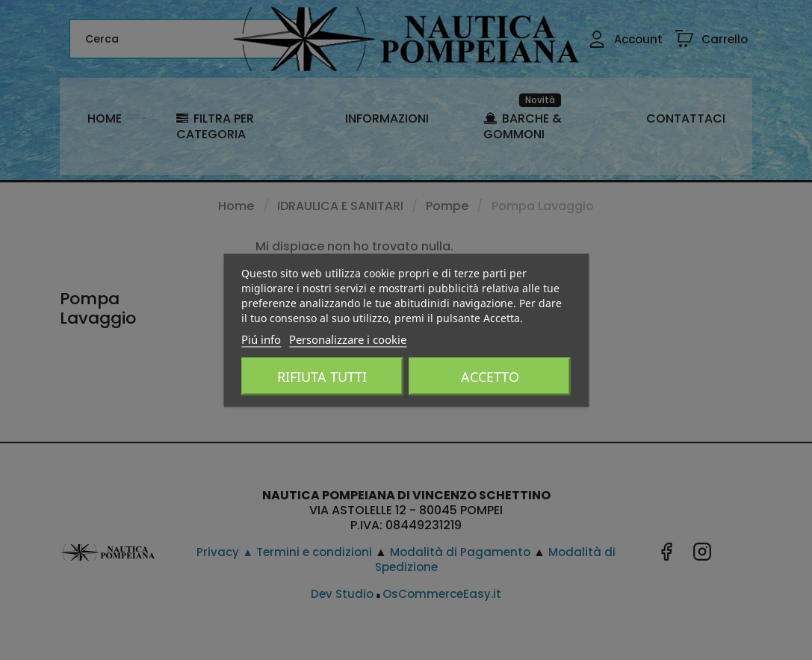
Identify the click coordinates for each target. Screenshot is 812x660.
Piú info (261, 339)
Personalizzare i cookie (348, 339)
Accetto (490, 376)
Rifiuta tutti (322, 376)
